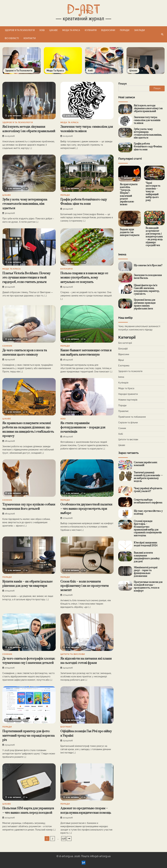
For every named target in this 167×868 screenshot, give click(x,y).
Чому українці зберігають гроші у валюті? (148, 490)
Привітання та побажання (132, 417)
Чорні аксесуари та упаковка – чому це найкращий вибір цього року (153, 192)
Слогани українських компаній (145, 464)
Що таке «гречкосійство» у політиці (148, 512)
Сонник (7, 346)
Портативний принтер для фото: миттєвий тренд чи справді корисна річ (28, 736)
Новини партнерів (128, 400)
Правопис (124, 411)
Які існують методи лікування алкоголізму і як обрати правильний (148, 108)
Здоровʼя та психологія (20, 30)
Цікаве (53, 30)
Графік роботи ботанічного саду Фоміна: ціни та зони (148, 147)
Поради (125, 30)
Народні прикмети (128, 394)
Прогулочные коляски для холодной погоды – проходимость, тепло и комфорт (148, 586)
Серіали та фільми (128, 423)
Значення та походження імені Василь (148, 277)
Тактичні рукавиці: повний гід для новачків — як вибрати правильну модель (148, 477)
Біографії (66, 727)
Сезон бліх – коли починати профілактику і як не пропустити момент (85, 586)
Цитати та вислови (73, 654)
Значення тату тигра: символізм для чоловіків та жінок (147, 120)
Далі (69, 839)
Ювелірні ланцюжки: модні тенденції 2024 (146, 544)
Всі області (12, 38)
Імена (121, 377)
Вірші (121, 360)
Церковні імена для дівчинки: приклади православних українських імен (145, 304)
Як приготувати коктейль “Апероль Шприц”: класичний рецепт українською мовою (129, 194)
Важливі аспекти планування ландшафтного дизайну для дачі (147, 557)
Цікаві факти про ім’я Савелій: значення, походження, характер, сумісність (147, 290)
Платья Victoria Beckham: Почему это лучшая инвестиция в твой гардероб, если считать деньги (26, 278)
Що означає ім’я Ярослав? (148, 265)
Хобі (42, 30)
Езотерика (124, 366)
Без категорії (125, 343)
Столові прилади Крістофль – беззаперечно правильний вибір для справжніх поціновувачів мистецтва (148, 528)
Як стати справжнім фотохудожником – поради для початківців (83, 428)
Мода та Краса (71, 30)
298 (64, 838)
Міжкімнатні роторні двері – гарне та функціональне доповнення (146, 572)
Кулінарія (91, 30)
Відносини (108, 30)
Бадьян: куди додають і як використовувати (130, 232)
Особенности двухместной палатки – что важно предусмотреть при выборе (86, 509)
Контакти (30, 38)
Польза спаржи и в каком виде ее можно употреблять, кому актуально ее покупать (84, 278)
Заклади (139, 30)
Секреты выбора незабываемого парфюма (148, 501)
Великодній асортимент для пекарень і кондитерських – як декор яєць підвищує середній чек (154, 237)
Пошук (123, 84)
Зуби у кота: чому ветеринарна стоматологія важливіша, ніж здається (25, 204)
